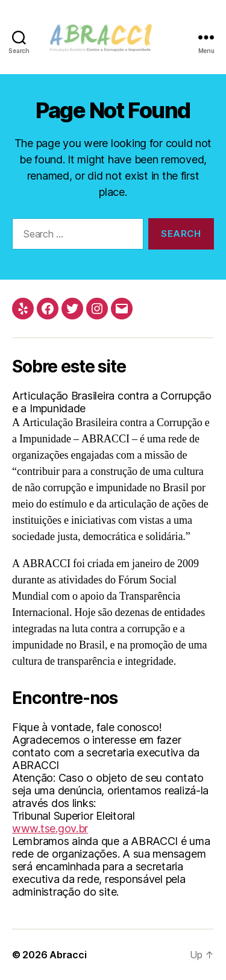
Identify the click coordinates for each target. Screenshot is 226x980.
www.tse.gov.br (50, 828)
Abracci (68, 955)
